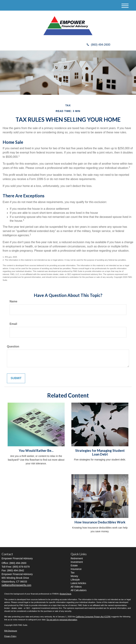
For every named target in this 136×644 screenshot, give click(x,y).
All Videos (76, 587)
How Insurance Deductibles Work (100, 522)
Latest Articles (78, 583)
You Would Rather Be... (36, 451)
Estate (74, 565)
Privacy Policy (10, 636)
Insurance (76, 569)
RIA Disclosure (11, 631)
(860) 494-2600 (98, 45)
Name (13, 301)
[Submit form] (16, 378)
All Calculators (79, 590)
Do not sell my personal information (62, 620)
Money (74, 576)
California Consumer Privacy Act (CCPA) (93, 617)
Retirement (77, 558)
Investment (77, 562)
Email (13, 324)
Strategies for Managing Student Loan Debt (100, 452)
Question (13, 346)
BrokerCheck (66, 594)
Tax (73, 573)
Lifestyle (75, 580)
